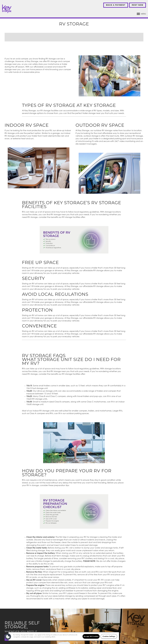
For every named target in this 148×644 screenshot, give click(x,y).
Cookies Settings (109, 636)
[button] (116, 5)
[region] (64, 636)
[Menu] (141, 14)
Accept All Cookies (91, 636)
